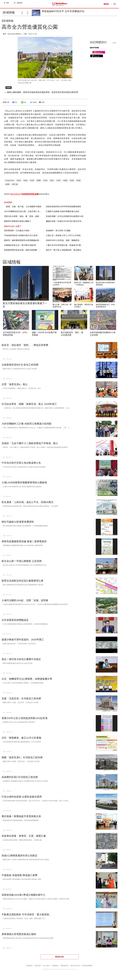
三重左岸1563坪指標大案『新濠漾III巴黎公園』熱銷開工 (70, 247)
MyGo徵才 (47, 967)
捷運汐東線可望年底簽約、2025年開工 (23, 641)
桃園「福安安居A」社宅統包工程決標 (22, 759)
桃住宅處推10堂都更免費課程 (18, 523)
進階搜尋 (20, 4)
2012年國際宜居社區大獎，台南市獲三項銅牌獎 (25, 213)
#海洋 (52, 182)
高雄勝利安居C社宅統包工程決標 (20, 779)
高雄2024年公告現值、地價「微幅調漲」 (64, 242)
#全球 (58, 182)
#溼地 (25, 182)
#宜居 (45, 182)
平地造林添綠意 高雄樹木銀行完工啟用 (21, 237)
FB (14, 104)
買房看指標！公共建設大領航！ (18, 232)
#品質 (72, 182)
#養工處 (15, 186)
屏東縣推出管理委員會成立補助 (19, 936)
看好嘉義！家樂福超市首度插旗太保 (21, 818)
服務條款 (55, 967)
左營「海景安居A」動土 (15, 386)
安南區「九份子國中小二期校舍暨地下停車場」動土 (30, 445)
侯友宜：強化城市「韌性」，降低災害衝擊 (25, 347)
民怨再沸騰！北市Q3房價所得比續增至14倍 (65, 218)
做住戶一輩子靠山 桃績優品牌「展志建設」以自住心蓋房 (70, 252)
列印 (41, 104)
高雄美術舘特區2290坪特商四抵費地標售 (64, 208)
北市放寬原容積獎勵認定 (15, 622)
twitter (33, 104)
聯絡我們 (29, 967)
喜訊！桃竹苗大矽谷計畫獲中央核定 (21, 661)
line (23, 104)
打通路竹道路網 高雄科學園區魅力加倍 (63, 213)
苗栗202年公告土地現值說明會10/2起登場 (25, 720)
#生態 (32, 182)
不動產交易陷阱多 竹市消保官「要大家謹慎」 (27, 916)
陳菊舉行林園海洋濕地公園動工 (18, 223)
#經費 (7, 186)
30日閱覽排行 (98, 44)
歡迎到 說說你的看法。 (28, 196)
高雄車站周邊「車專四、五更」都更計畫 (24, 838)
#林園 (65, 182)
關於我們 (38, 967)
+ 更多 (114, 44)
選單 (8, 4)
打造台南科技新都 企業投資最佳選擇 (22, 798)
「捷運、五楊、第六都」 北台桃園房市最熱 (23, 208)
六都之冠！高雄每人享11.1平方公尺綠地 (63, 237)
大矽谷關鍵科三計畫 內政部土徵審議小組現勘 (27, 425)
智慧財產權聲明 (87, 967)
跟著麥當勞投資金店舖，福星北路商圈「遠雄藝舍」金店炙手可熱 (32, 252)
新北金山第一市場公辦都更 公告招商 (22, 563)
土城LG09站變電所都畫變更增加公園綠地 (24, 484)
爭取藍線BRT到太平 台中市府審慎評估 (63, 11)
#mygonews (10, 182)
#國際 (39, 182)
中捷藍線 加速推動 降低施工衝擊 (19, 877)
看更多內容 (59, 958)
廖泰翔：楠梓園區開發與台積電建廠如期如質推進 (25, 242)
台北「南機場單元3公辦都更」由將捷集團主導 (27, 681)
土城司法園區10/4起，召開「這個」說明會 (25, 602)
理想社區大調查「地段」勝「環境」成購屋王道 (24, 218)
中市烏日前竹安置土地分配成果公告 (21, 465)
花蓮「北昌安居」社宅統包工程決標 (21, 700)
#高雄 (19, 182)
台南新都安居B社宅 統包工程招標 (20, 366)
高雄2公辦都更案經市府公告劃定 (19, 857)
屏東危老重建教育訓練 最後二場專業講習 (24, 543)
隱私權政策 (65, 967)
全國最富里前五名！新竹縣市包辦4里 (20, 247)
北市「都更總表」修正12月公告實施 (21, 739)
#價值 (78, 182)
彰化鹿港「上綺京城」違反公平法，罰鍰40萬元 (28, 504)
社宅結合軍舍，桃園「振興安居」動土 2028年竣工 (29, 406)
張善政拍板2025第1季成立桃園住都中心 (23, 897)
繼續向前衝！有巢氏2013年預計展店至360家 (65, 223)
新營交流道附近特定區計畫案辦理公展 (23, 582)
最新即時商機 (94, 49)
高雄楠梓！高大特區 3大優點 (58, 232)
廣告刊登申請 (75, 967)
